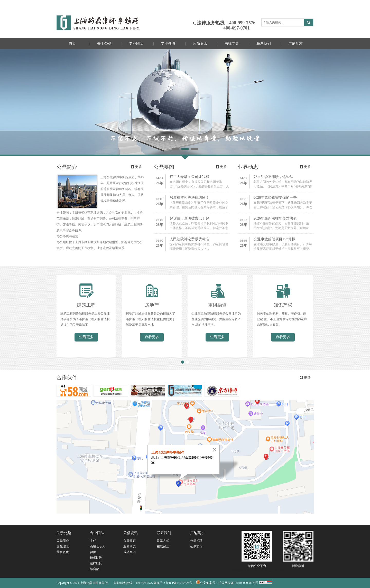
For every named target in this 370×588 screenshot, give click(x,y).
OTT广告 (251, 570)
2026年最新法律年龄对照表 (275, 218)
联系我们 (264, 44)
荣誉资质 (63, 552)
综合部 (95, 569)
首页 (72, 44)
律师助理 (96, 558)
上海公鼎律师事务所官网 (98, 23)
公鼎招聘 (196, 541)
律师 (93, 552)
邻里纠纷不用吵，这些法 (273, 177)
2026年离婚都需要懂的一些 (275, 198)
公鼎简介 (63, 541)
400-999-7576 (242, 23)
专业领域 (168, 44)
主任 (93, 541)
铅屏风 (280, 570)
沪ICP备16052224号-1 (181, 583)
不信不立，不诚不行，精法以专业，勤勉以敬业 (185, 102)
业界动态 (129, 546)
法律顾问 (96, 563)
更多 (138, 167)
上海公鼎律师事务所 (94, 583)
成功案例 (129, 552)
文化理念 (63, 546)
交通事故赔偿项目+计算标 (274, 239)
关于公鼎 (104, 44)
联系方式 (163, 541)
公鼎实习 (196, 546)
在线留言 (163, 546)
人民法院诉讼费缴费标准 (189, 239)
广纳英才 (295, 44)
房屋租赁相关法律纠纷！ (189, 198)
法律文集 (232, 44)
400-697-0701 (223, 28)
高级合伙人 (98, 546)
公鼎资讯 (200, 44)
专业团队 (136, 44)
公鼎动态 (129, 541)
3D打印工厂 (266, 570)
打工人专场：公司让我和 (189, 177)
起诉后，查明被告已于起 (189, 218)
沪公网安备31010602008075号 (238, 583)
